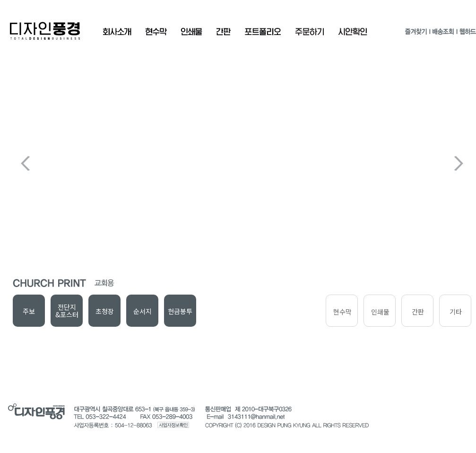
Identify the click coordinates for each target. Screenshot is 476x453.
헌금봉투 (180, 311)
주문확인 (310, 32)
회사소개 (117, 32)
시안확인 (353, 32)
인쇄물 (191, 32)
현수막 (156, 32)
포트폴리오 (263, 32)
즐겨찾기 (416, 33)
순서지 (143, 311)
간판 (223, 32)
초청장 (105, 311)
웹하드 (467, 33)
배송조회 (443, 33)
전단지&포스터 (67, 311)
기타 (456, 312)
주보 (29, 311)
